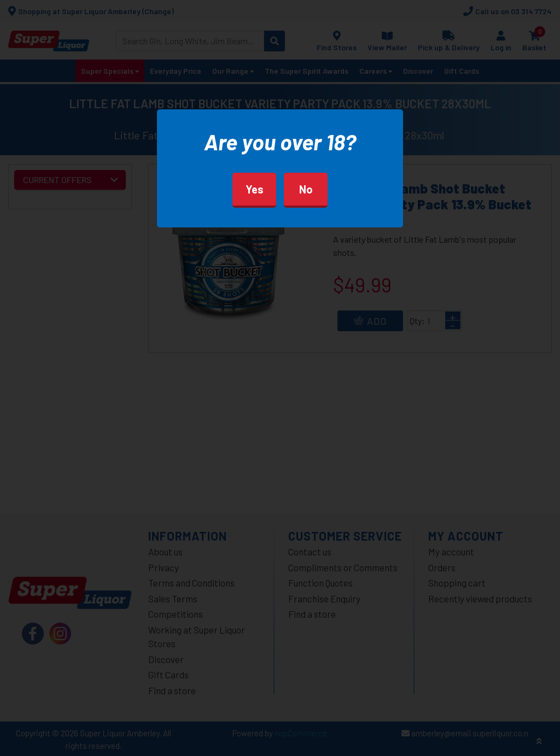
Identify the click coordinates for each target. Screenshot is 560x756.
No (306, 189)
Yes (255, 189)
